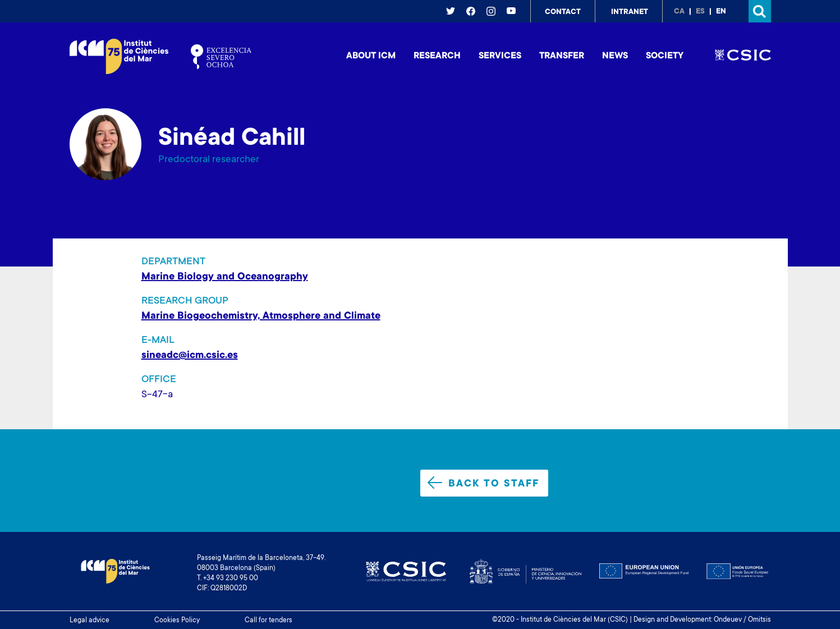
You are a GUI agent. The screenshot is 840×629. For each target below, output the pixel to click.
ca (679, 12)
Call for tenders (268, 621)
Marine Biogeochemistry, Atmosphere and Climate (261, 316)
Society (665, 56)
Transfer (562, 56)
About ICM (371, 56)
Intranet (630, 12)
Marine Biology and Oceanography (225, 277)
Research (437, 56)
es (700, 12)
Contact (563, 12)
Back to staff (483, 483)
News (615, 56)
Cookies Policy (177, 621)
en (721, 12)
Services (500, 56)
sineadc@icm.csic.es (190, 356)
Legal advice (89, 621)
